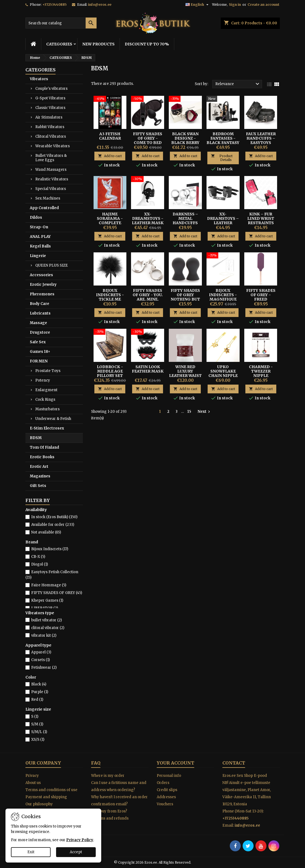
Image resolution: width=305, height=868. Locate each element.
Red (37, 700)
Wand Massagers (51, 170)
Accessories (41, 275)
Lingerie (38, 256)
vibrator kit (44, 635)
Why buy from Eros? (109, 811)
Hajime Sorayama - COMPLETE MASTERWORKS (110, 221)
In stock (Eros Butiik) (54, 517)
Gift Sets (38, 486)
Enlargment (46, 390)
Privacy (32, 776)
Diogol (40, 564)
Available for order (53, 525)
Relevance (238, 84)
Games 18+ (40, 352)
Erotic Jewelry (43, 285)
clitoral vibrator (48, 628)
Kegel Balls (40, 246)
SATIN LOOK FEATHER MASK (148, 369)
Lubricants (40, 313)
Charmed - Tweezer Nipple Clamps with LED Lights (261, 376)
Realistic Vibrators (52, 179)
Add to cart (110, 156)
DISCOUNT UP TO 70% (147, 44)
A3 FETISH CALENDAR (110, 136)
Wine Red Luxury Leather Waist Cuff (185, 373)
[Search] (61, 23)
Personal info (169, 776)
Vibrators (39, 79)
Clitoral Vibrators (51, 136)
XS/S (38, 739)
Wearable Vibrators (53, 146)
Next (204, 412)
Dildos (36, 217)
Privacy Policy (80, 840)
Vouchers (165, 804)
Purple (40, 692)
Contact (234, 763)
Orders (163, 783)
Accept (76, 852)
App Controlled (44, 208)
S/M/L (39, 732)
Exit (31, 852)
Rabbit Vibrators (50, 127)
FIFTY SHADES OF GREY (57, 593)
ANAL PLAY (40, 237)
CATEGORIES (59, 44)
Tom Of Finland (44, 447)
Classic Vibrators (50, 108)
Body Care (40, 304)
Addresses (166, 797)
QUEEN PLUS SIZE (52, 265)
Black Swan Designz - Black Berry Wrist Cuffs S (185, 140)
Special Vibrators (51, 189)
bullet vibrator (47, 620)
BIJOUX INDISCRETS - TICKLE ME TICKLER (110, 297)
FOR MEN (39, 361)
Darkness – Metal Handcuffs (185, 218)
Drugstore (40, 332)
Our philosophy (39, 804)
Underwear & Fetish (53, 419)
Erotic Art (39, 467)
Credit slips (167, 790)
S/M (37, 724)
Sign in (235, 5)
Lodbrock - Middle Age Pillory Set (110, 371)
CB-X (38, 557)
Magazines (40, 476)
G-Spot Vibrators (50, 98)
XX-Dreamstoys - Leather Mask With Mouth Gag (148, 223)
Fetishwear (44, 667)
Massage (38, 323)
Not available (46, 532)
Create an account (263, 5)
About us (33, 783)
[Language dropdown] (198, 5)
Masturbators (47, 409)
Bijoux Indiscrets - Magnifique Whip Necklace (223, 299)
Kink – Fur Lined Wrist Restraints (261, 218)
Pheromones (42, 294)
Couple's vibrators (51, 89)
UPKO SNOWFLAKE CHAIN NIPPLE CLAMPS (223, 373)
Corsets (40, 660)
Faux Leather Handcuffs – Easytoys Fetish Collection (261, 143)
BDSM (36, 438)
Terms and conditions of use (51, 790)
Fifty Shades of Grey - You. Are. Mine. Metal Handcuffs (148, 299)
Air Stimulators (49, 117)
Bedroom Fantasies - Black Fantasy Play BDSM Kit (223, 140)
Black (39, 684)
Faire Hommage (49, 585)
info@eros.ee (100, 5)
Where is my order (108, 776)
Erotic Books (42, 457)
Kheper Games (47, 600)
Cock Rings (45, 400)
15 (189, 412)
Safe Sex (38, 342)
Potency (43, 380)
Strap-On (39, 227)
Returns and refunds (110, 818)
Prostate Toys (48, 371)
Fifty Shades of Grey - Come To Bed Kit (148, 140)
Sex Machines (48, 198)
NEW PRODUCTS (98, 44)
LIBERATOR (45, 608)
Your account (175, 763)
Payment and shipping (46, 797)
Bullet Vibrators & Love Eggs (51, 158)
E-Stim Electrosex (47, 428)
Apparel (41, 652)
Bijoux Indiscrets (50, 549)
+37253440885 (55, 5)
